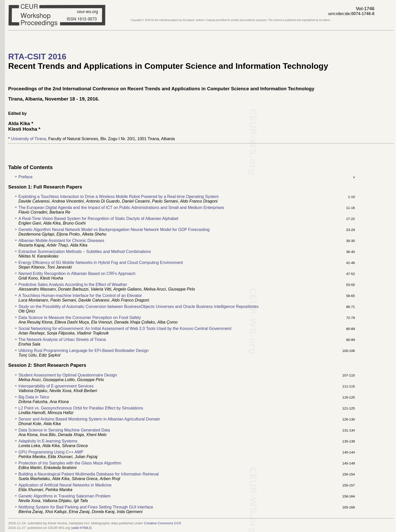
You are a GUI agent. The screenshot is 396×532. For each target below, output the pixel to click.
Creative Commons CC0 (163, 523)
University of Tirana (29, 139)
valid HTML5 (82, 528)
